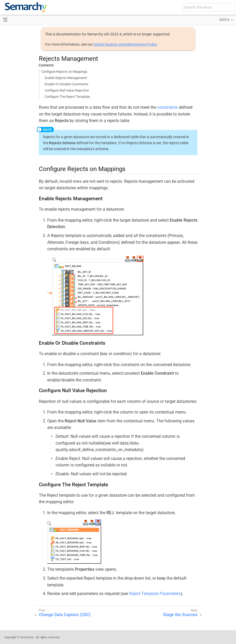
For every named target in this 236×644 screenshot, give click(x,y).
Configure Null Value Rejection (67, 90)
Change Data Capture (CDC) (65, 615)
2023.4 (224, 20)
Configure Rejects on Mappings (64, 72)
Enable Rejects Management (66, 78)
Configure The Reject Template (67, 97)
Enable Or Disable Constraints (66, 84)
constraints (168, 107)
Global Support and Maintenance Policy (125, 44)
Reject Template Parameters (155, 594)
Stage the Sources (180, 615)
